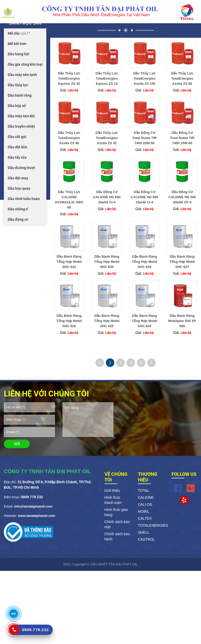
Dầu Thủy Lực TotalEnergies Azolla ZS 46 (69, 138)
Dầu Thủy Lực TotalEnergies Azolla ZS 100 (144, 78)
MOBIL (144, 511)
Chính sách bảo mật (117, 524)
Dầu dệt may (18, 178)
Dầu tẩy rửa (17, 157)
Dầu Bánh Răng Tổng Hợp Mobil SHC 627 (182, 262)
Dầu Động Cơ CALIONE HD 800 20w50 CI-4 (107, 197)
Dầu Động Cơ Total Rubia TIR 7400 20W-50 (144, 138)
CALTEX (145, 518)
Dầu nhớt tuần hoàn (24, 199)
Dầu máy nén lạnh (22, 75)
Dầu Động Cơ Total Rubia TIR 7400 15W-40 (182, 138)
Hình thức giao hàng (116, 512)
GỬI (17, 444)
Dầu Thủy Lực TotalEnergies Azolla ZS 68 (182, 78)
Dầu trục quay (19, 188)
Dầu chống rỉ (18, 209)
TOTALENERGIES (151, 525)
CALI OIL (145, 504)
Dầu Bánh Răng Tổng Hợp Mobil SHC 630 (107, 262)
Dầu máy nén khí (21, 116)
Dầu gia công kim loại (25, 64)
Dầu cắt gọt (17, 137)
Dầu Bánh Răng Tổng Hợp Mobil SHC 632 (69, 262)
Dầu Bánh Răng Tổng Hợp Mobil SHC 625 (107, 321)
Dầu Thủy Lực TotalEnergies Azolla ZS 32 (107, 138)
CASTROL (146, 539)
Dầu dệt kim (17, 147)
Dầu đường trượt (21, 168)
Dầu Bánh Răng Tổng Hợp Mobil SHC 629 (144, 262)
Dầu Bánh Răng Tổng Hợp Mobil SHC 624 (144, 321)
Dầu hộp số (17, 106)
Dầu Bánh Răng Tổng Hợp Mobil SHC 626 (69, 321)
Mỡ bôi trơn (17, 44)
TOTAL (144, 490)
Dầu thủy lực (18, 85)
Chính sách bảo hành (117, 536)
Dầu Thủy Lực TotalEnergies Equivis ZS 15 (107, 78)
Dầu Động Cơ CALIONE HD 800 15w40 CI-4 (144, 197)
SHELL (144, 532)
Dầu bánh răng (20, 95)
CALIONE (146, 497)
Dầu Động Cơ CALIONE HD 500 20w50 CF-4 (182, 197)
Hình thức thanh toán (113, 500)
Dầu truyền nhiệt (21, 126)
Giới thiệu (112, 490)
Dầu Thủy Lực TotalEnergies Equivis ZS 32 (69, 78)
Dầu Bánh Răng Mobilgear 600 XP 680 (182, 321)
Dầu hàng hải (18, 54)
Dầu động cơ (18, 219)
